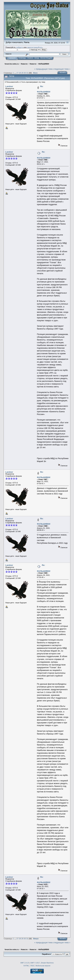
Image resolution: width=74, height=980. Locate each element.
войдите (20, 47)
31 (27, 73)
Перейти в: (46, 954)
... (15, 73)
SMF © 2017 (35, 963)
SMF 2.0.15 (25, 963)
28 (20, 73)
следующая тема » (62, 69)
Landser (9, 86)
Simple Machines (47, 963)
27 (17, 73)
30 (25, 73)
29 (22, 73)
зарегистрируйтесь (35, 47)
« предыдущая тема (43, 69)
